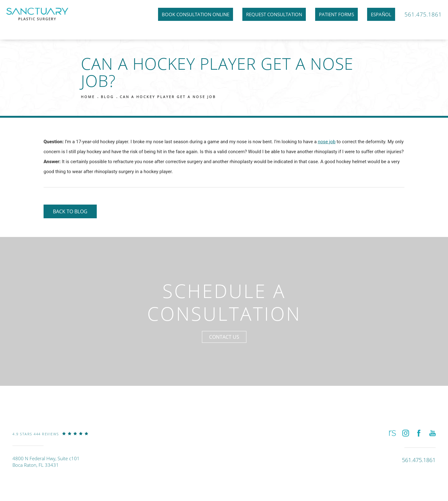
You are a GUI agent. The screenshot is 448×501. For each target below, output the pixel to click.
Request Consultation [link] (274, 14)
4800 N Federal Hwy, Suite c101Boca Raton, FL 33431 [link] (46, 462)
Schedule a (224, 302)
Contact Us (224, 337)
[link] (50, 438)
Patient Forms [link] (336, 14)
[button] (392, 433)
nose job (327, 142)
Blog (107, 97)
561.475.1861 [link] (423, 14)
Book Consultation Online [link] (196, 14)
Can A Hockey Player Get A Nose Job (168, 97)
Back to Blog (70, 211)
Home (88, 97)
